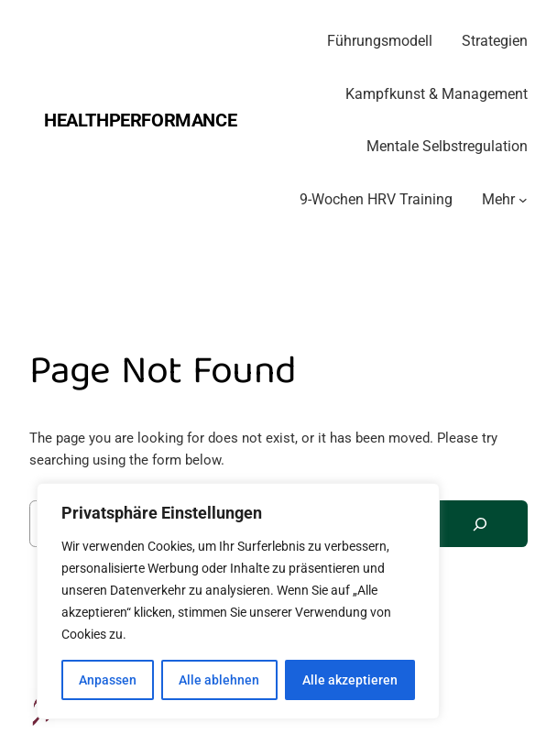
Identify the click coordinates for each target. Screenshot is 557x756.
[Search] (480, 524)
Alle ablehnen (219, 680)
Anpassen (108, 680)
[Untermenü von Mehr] (523, 200)
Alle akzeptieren (350, 680)
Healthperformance (140, 120)
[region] (238, 601)
